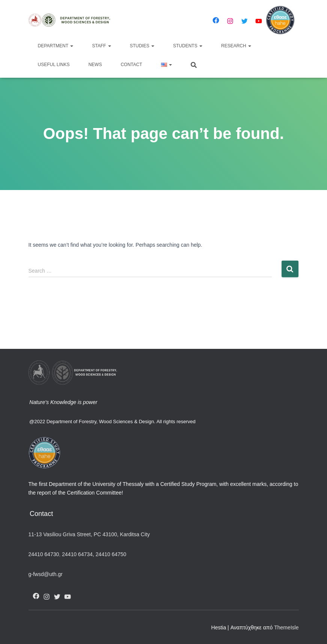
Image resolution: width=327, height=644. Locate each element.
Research (236, 46)
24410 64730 (44, 554)
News (95, 65)
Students (188, 46)
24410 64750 (111, 554)
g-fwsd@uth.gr (46, 574)
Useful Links (54, 65)
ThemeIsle (286, 627)
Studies (142, 46)
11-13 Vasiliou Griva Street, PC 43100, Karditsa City (89, 534)
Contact (131, 65)
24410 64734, (78, 554)
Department (56, 46)
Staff (101, 46)
